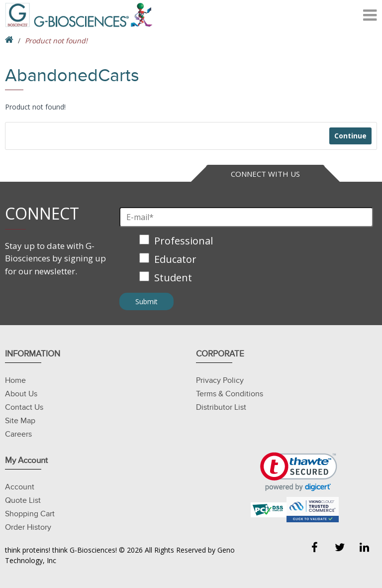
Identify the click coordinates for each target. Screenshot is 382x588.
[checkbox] (246, 260)
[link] (299, 472)
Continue (350, 136)
